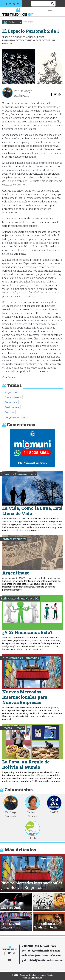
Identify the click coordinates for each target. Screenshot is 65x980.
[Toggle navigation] (50, 12)
